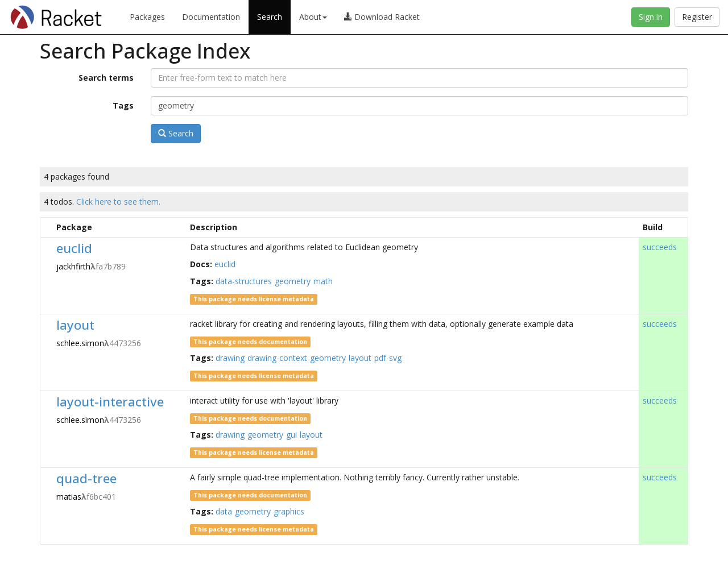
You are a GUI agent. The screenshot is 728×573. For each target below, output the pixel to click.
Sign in (651, 17)
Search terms (106, 78)
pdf (380, 358)
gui (291, 435)
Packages (147, 17)
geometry (293, 281)
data (224, 511)
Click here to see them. (118, 202)
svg (395, 358)
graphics (289, 511)
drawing (230, 358)
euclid (74, 248)
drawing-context (277, 358)
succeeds (660, 247)
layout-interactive (110, 402)
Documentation (211, 17)
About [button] (313, 17)
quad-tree (86, 478)
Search (270, 17)
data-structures (244, 281)
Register (697, 17)
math (323, 281)
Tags (123, 105)
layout (75, 325)
